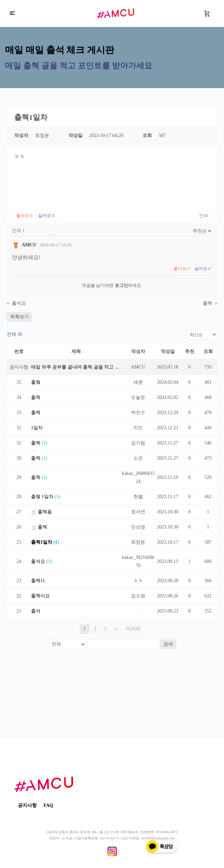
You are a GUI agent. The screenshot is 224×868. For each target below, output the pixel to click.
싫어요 (46, 215)
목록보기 (20, 317)
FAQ (48, 805)
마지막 (133, 629)
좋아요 (24, 215)
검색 (168, 644)
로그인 (121, 285)
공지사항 (27, 805)
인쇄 (203, 215)
